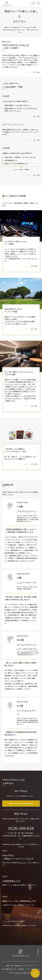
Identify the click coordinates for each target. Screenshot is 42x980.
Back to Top (38, 952)
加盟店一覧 (9, 966)
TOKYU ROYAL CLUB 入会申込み (21, 803)
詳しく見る (37, 72)
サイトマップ (30, 966)
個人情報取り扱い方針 (9, 969)
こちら (23, 863)
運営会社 (18, 966)
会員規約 (21, 969)
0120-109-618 (21, 828)
